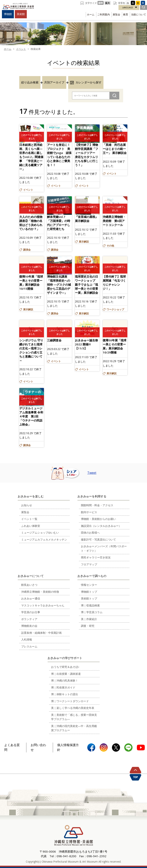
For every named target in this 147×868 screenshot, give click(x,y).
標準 (101, 3)
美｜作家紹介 (89, 619)
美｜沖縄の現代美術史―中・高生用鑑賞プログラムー (74, 728)
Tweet (92, 473)
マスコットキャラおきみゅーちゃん (43, 605)
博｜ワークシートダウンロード (70, 701)
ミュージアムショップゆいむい (40, 533)
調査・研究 (88, 626)
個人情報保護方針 (68, 747)
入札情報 (27, 639)
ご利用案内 (104, 14)
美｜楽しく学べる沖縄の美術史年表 (73, 708)
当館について (139, 14)
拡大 (108, 3)
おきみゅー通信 (31, 598)
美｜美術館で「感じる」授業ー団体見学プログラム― (74, 717)
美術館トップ (89, 598)
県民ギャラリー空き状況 (96, 557)
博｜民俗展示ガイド (63, 687)
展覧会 (116, 14)
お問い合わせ (38, 747)
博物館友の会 (29, 626)
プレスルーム (29, 646)
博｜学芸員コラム (92, 612)
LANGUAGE (128, 8)
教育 (126, 14)
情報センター (89, 585)
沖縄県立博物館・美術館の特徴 (40, 592)
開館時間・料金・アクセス (97, 505)
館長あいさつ (29, 585)
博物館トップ (89, 592)
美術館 (21, 14)
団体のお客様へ (90, 533)
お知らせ (27, 505)
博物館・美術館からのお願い (98, 519)
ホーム (91, 14)
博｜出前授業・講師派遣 (66, 674)
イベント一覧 (29, 519)
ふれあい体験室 (31, 526)
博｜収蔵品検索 (90, 605)
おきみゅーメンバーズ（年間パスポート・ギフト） (104, 548)
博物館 (8, 14)
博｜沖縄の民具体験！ (65, 680)
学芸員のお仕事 (31, 612)
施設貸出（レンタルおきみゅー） (101, 526)
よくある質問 (12, 747)
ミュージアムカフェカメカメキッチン (44, 539)
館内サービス (89, 512)
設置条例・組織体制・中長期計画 (41, 633)
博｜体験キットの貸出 (65, 694)
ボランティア (29, 619)
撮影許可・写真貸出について (98, 539)
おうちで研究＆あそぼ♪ (65, 667)
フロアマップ (89, 564)
